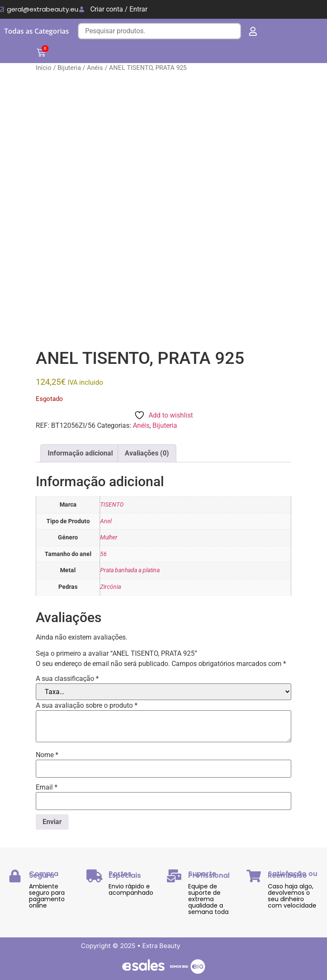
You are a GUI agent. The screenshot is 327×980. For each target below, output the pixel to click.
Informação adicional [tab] (80, 453)
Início (44, 68)
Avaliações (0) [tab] (147, 453)
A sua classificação (67, 679)
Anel (106, 521)
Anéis (95, 68)
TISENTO (112, 505)
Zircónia (110, 587)
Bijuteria (69, 68)
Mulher (109, 538)
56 (103, 554)
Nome (47, 755)
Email (47, 787)
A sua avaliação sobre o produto (87, 706)
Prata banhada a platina (130, 570)
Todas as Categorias (37, 31)
